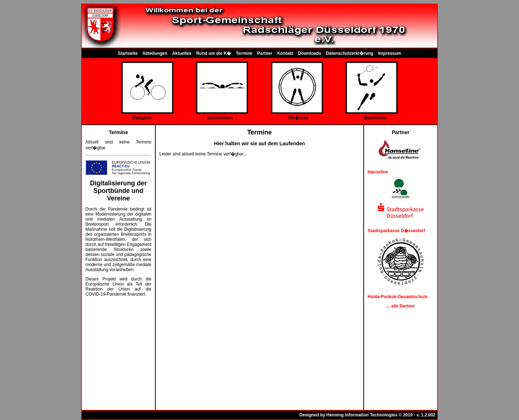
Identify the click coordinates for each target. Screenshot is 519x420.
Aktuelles (182, 53)
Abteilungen (155, 53)
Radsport (142, 118)
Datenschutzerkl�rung (349, 53)
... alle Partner (401, 306)
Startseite (128, 53)
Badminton (375, 118)
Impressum (390, 53)
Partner (265, 53)
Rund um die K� (214, 53)
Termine (244, 53)
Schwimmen (220, 118)
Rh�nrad (298, 118)
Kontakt (285, 53)
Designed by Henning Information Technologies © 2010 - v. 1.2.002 (367, 415)
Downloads (310, 53)
